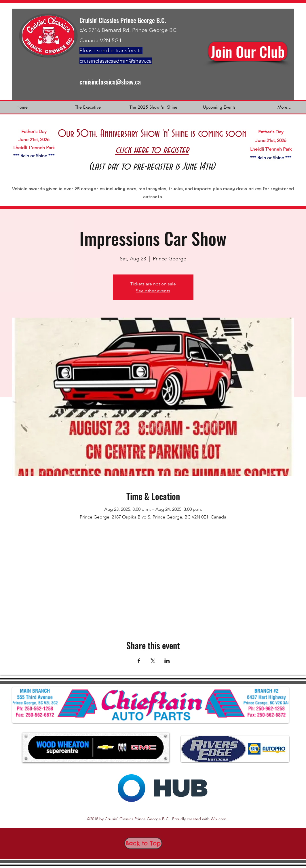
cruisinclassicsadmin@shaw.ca (116, 61)
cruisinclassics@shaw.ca (110, 82)
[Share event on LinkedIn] (167, 661)
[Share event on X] (153, 661)
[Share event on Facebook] (139, 661)
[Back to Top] (143, 843)
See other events (153, 291)
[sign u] (248, 51)
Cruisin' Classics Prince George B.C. (123, 20)
